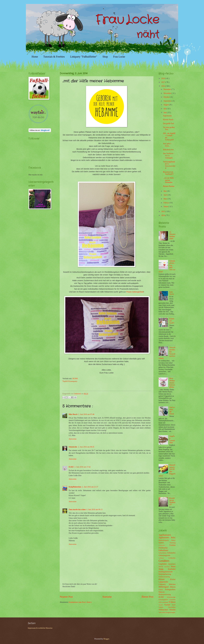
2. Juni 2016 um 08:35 (86, 447)
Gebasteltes (171, 553)
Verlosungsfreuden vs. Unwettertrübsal (169, 165)
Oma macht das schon (77, 509)
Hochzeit (168, 567)
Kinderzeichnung (164, 577)
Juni (165, 113)
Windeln (172, 610)
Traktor (163, 607)
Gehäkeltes (172, 558)
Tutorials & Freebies (54, 57)
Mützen (173, 587)
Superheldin (167, 116)
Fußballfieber (163, 550)
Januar (166, 206)
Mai (165, 191)
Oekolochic (73, 447)
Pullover (162, 592)
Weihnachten (164, 610)
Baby (173, 537)
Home (35, 57)
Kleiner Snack (168, 120)
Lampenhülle (163, 582)
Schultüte (172, 600)
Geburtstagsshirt (164, 555)
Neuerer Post (66, 597)
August (166, 105)
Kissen (164, 579)
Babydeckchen (168, 150)
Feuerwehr (164, 545)
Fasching (173, 543)
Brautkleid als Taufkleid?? (168, 173)
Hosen (173, 566)
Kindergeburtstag (165, 574)
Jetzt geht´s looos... (167, 145)
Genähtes (164, 561)
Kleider (173, 579)
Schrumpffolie (164, 600)
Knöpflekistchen (75, 487)
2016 (163, 86)
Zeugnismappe (170, 612)
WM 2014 (162, 612)
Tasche (161, 605)
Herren (162, 567)
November (168, 93)
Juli (165, 109)
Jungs (163, 569)
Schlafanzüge (171, 597)
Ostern (162, 590)
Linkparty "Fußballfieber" (84, 57)
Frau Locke (119, 57)
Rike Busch (73, 414)
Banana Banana (169, 186)
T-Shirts (172, 602)
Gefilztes (163, 558)
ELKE (71, 467)
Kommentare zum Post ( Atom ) (80, 602)
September (168, 101)
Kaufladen (172, 569)
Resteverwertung (165, 594)
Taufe (174, 605)
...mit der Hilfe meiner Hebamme (168, 180)
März (166, 199)
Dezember (167, 89)
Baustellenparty (165, 540)
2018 (163, 78)
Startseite (107, 597)
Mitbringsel (164, 587)
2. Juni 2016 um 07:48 (86, 414)
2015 (163, 211)
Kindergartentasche (166, 572)
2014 (163, 215)
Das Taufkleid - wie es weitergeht (169, 156)
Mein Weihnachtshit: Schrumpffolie (172, 383)
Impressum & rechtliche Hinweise (40, 628)
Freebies (172, 545)
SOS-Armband (164, 602)
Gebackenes (163, 553)
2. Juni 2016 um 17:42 (82, 467)
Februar (167, 203)
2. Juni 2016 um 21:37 (90, 487)
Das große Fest (168, 123)
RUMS (75, 378)
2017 (163, 82)
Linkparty (164, 584)
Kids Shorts (172, 293)
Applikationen (165, 535)
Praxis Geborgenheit (135, 292)
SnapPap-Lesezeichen (172, 439)
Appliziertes (165, 537)
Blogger (106, 639)
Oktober (167, 97)
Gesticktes (172, 564)
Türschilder (172, 607)
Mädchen (172, 584)
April (166, 195)
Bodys (173, 540)
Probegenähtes (170, 590)
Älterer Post (147, 597)
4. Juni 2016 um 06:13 (94, 509)
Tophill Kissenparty (70, 381)
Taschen (168, 605)
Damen (164, 543)
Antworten (73, 439)
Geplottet (163, 564)
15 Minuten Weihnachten (172, 235)
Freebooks (163, 548)
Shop (105, 57)
